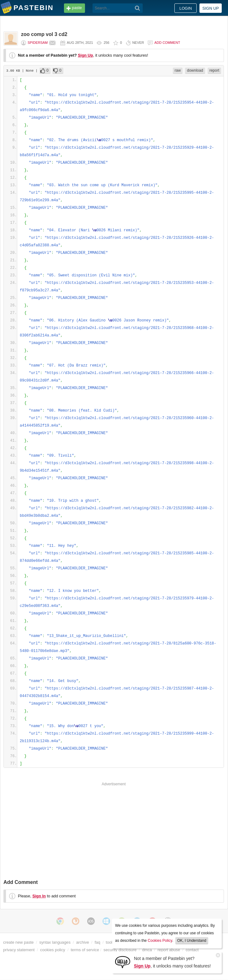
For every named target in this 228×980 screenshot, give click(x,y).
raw (178, 70)
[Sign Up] (123, 962)
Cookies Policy (160, 941)
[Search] (138, 8)
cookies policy (53, 950)
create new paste (18, 942)
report (214, 70)
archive (83, 942)
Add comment (167, 43)
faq (98, 942)
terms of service (85, 950)
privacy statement (19, 950)
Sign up (211, 8)
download (195, 70)
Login (186, 8)
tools (110, 942)
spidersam (38, 43)
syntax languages (55, 942)
